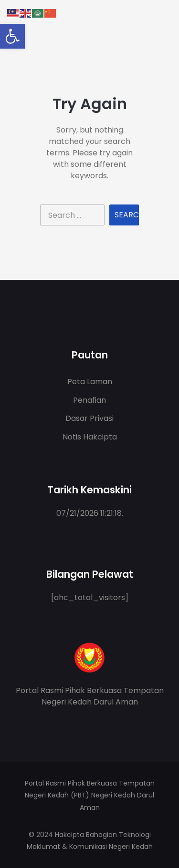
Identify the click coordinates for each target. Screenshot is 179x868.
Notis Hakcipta (90, 437)
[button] (12, 36)
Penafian (89, 400)
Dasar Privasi (89, 418)
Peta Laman (90, 382)
